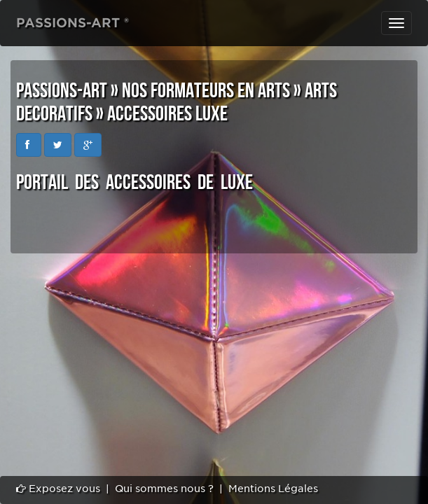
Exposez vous (58, 489)
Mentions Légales (273, 489)
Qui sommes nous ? (164, 489)
